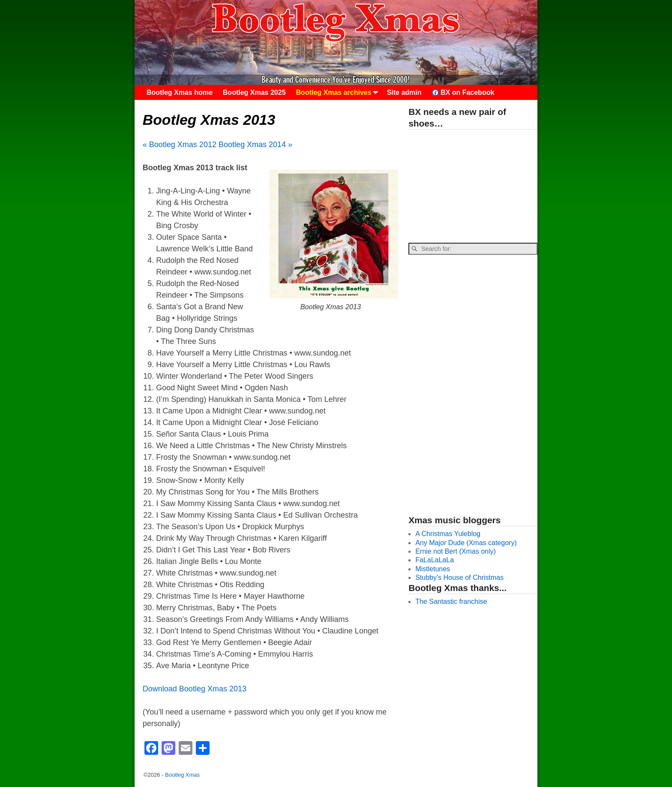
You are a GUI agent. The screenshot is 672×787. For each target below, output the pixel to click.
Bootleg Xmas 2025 (254, 92)
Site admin (404, 92)
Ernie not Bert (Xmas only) (456, 551)
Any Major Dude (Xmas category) (466, 543)
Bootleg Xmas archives (339, 92)
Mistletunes (433, 569)
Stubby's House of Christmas (459, 577)
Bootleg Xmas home (180, 92)
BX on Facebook (463, 92)
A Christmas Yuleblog (448, 534)
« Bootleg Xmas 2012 (180, 145)
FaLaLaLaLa (435, 560)
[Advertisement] (473, 187)
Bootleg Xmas (182, 775)
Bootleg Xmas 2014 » (255, 145)
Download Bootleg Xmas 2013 (195, 689)
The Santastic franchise (451, 602)
